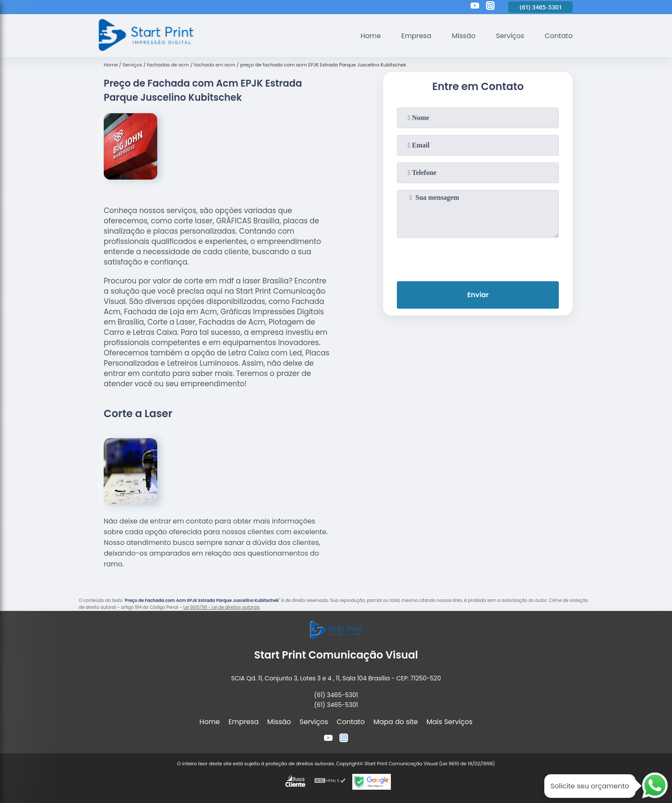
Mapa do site (396, 722)
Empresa (415, 36)
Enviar (478, 295)
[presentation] (478, 258)
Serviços (510, 36)
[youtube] (475, 7)
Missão (463, 36)
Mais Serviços (450, 722)
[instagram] (490, 7)
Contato (558, 36)
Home (369, 36)
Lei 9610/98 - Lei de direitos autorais (222, 607)
